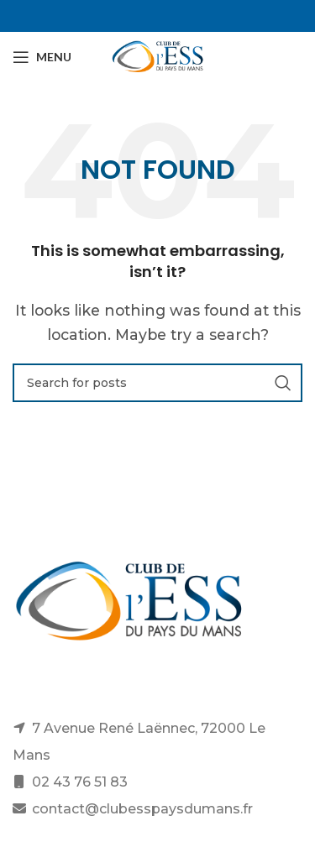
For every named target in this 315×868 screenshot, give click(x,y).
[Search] (157, 383)
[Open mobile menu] (42, 57)
